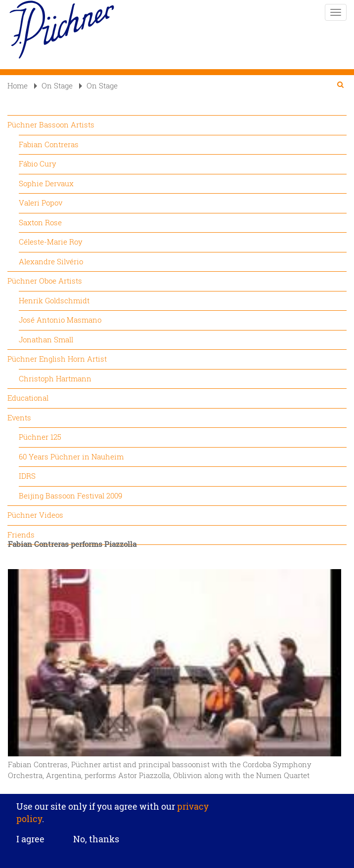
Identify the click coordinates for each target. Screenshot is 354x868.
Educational (28, 398)
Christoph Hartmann (55, 378)
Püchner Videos (35, 515)
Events (19, 417)
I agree (30, 844)
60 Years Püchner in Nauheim (71, 456)
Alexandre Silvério (51, 261)
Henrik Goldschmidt (54, 300)
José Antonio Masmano (60, 320)
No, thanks (96, 844)
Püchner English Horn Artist (57, 359)
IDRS (27, 476)
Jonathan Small (46, 339)
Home (18, 85)
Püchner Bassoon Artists (51, 124)
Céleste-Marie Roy (51, 242)
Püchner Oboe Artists (45, 281)
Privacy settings (177, 792)
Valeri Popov (41, 203)
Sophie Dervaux (46, 183)
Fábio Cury (38, 164)
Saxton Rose (40, 222)
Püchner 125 (40, 437)
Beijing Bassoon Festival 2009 (70, 496)
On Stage (53, 85)
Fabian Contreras (49, 144)
